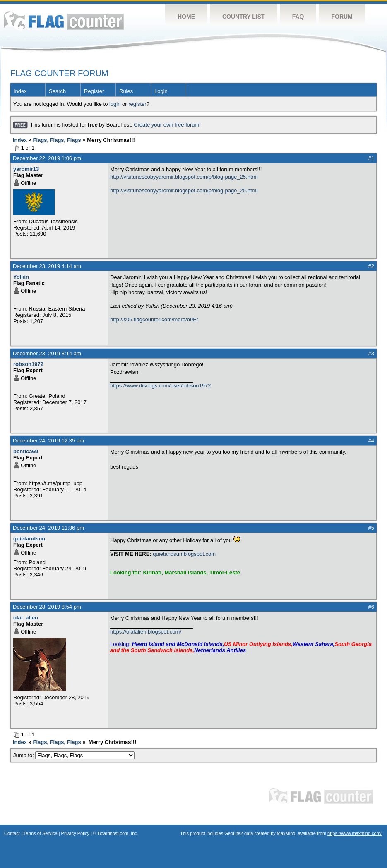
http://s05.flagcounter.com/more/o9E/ (154, 319)
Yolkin (21, 277)
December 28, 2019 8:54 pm (47, 607)
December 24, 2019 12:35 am (48, 441)
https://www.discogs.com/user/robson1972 (161, 386)
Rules (126, 91)
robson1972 (28, 364)
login (115, 104)
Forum (342, 17)
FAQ (298, 17)
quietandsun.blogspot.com (184, 554)
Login (161, 91)
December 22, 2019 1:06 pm (47, 158)
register (137, 104)
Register (94, 91)
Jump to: (74, 755)
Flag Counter (64, 20)
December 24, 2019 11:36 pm (48, 528)
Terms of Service (41, 833)
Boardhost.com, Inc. (118, 833)
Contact (12, 833)
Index (20, 91)
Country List (244, 17)
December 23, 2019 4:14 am (47, 266)
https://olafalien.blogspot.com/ (146, 632)
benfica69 (26, 451)
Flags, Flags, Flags (57, 140)
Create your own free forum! (167, 125)
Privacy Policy (75, 833)
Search (57, 91)
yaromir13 (26, 169)
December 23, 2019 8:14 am (47, 353)
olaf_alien (26, 618)
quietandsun (29, 539)
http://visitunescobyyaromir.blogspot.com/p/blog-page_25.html (184, 177)
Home (186, 17)
